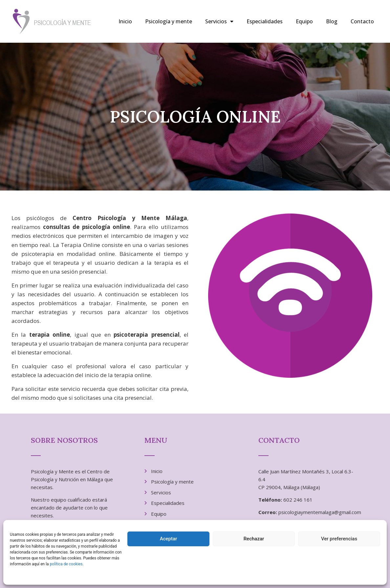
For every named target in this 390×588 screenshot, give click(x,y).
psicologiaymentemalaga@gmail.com (320, 512)
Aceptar (169, 539)
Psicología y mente (169, 21)
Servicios (219, 21)
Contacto (362, 21)
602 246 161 (298, 500)
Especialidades (265, 21)
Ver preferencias (339, 539)
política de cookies (66, 564)
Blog (332, 21)
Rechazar (254, 539)
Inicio (125, 21)
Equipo (304, 21)
